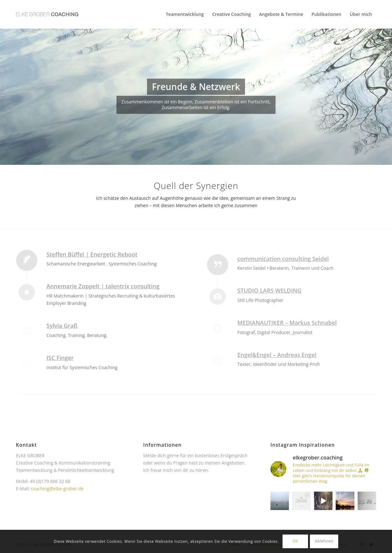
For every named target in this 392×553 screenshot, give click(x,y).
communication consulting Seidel (283, 291)
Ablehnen (324, 541)
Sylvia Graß (62, 345)
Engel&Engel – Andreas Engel (277, 388)
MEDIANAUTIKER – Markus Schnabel (287, 356)
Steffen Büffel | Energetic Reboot (92, 274)
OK (295, 541)
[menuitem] (185, 14)
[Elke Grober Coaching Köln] (47, 14)
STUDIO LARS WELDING (269, 324)
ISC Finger (60, 377)
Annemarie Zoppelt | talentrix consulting (103, 306)
